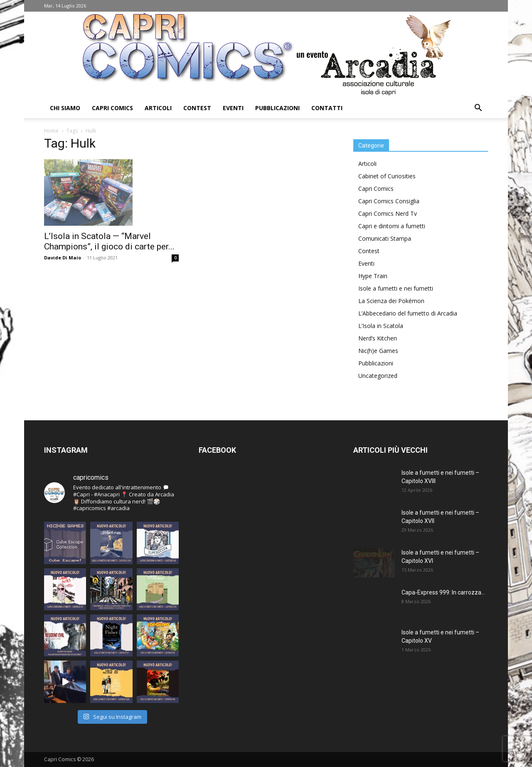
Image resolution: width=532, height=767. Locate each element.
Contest (197, 108)
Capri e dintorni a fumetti (392, 226)
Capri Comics (112, 108)
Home (51, 131)
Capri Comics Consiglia (389, 201)
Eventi (233, 108)
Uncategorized (378, 376)
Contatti (327, 108)
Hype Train (373, 276)
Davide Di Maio (63, 258)
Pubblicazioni (277, 108)
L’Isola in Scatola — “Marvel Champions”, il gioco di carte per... (109, 241)
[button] (478, 109)
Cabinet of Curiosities (387, 176)
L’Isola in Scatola (381, 326)
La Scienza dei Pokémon (391, 301)
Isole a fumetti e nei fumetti (396, 288)
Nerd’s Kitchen (378, 338)
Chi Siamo (65, 108)
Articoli (158, 108)
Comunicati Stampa (385, 238)
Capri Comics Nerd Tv (388, 213)
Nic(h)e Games (378, 351)
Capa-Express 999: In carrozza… (443, 592)
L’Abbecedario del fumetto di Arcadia (408, 313)
